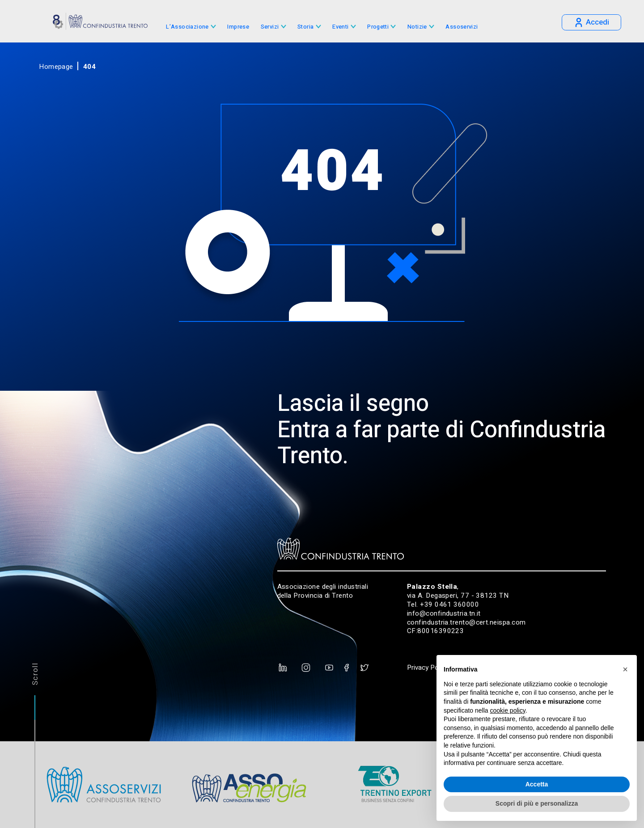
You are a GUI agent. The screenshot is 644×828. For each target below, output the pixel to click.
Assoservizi (462, 27)
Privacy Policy (428, 667)
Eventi (340, 27)
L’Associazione (187, 27)
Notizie (417, 27)
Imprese (238, 27)
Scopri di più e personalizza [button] (537, 803)
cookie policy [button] (508, 710)
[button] (625, 669)
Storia (305, 27)
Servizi (270, 27)
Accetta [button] (537, 784)
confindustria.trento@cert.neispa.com (466, 622)
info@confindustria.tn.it (444, 613)
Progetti (378, 27)
